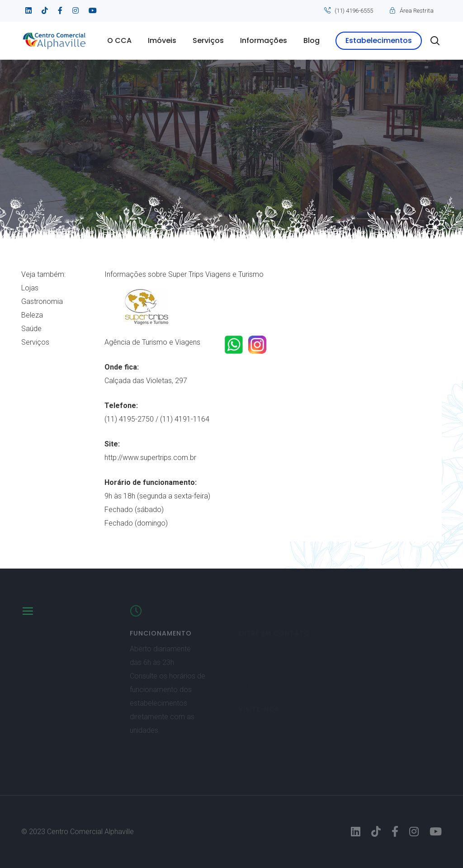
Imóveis (162, 40)
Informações (264, 40)
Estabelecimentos (379, 40)
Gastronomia (42, 301)
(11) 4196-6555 (354, 11)
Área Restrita (417, 11)
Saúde (31, 329)
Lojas (30, 288)
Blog (312, 40)
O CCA (119, 40)
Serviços (208, 40)
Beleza (32, 315)
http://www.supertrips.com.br (150, 458)
